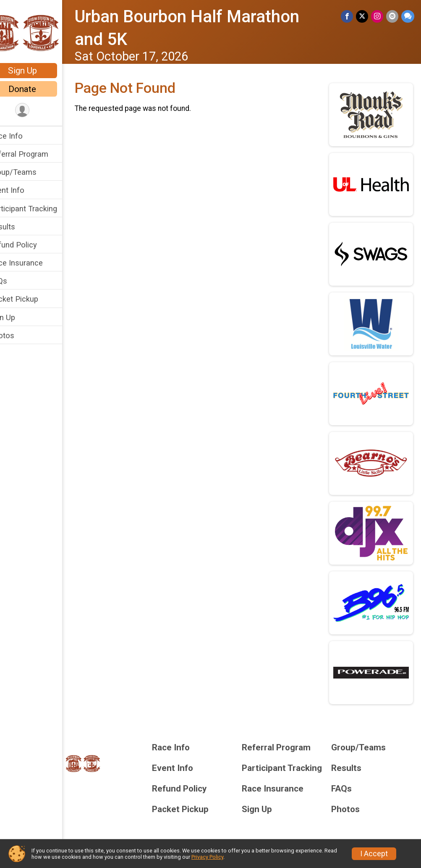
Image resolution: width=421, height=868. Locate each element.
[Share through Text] (408, 17)
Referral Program (36, 154)
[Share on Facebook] (349, 17)
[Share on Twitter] (363, 17)
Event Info (24, 190)
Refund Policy (31, 245)
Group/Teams (30, 172)
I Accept (374, 854)
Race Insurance (34, 263)
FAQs (16, 281)
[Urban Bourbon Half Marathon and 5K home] (40, 32)
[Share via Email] (393, 17)
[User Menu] (40, 111)
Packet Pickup (31, 299)
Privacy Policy (207, 857)
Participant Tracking (41, 209)
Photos (19, 335)
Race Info (24, 136)
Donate (40, 89)
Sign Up (40, 71)
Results (20, 227)
